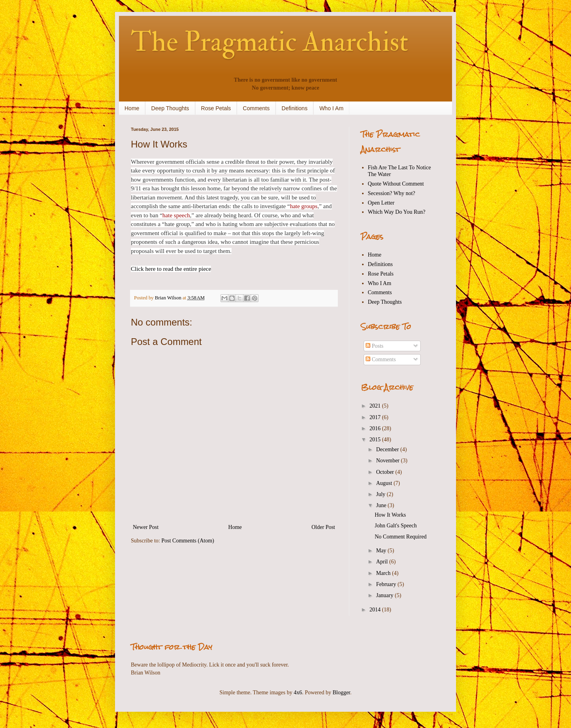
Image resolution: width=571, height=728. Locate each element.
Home (132, 108)
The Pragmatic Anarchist (270, 42)
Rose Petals (216, 108)
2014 (376, 610)
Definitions (294, 108)
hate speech (176, 215)
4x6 (298, 693)
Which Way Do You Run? (397, 212)
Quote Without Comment (396, 184)
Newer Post (146, 527)
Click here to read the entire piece (171, 269)
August (385, 483)
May (382, 551)
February (387, 584)
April (382, 562)
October (386, 472)
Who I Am (331, 108)
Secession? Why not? (392, 193)
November (388, 461)
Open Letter (381, 203)
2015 (376, 440)
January (385, 595)
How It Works (390, 515)
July (381, 494)
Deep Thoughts (170, 108)
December (388, 449)
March (384, 573)
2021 (376, 406)
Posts (375, 346)
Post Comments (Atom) (188, 541)
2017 (376, 417)
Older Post (324, 527)
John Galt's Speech (396, 526)
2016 (376, 428)
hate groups (304, 206)
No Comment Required (401, 537)
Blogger (341, 693)
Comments (256, 108)
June (382, 505)
